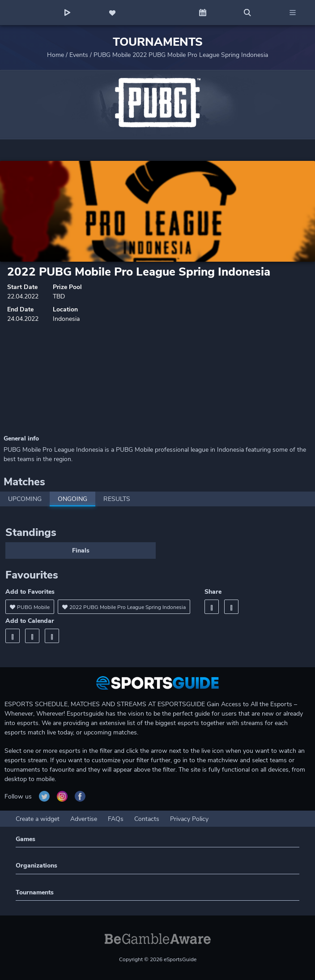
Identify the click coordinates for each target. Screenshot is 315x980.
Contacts (147, 819)
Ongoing (72, 499)
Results (117, 499)
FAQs (116, 819)
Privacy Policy (189, 819)
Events (79, 55)
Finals (81, 550)
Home (55, 55)
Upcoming (25, 499)
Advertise (84, 819)
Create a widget (38, 819)
